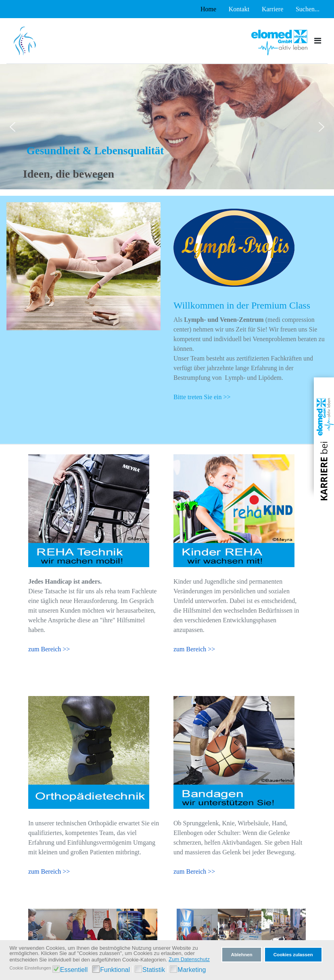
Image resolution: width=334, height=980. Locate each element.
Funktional (115, 970)
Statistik (154, 970)
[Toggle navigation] (318, 41)
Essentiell (74, 970)
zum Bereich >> (49, 649)
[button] (13, 127)
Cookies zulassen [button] (293, 954)
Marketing (192, 970)
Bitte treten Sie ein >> (202, 397)
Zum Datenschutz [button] (189, 959)
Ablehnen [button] (241, 954)
